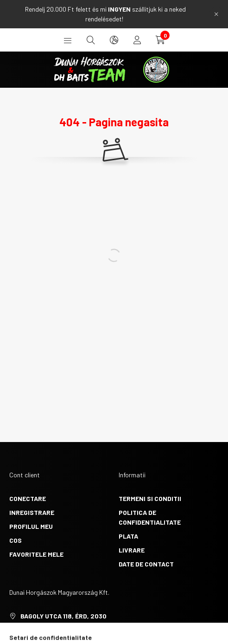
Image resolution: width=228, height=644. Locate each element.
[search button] (91, 40)
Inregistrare (32, 512)
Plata (128, 536)
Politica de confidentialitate (150, 517)
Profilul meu (31, 526)
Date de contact (146, 564)
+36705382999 (43, 630)
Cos (16, 540)
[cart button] (160, 40)
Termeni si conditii (150, 498)
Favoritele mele (36, 554)
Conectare (28, 498)
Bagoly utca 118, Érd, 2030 (63, 616)
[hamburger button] (68, 40)
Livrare (132, 550)
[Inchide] (216, 14)
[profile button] (137, 40)
